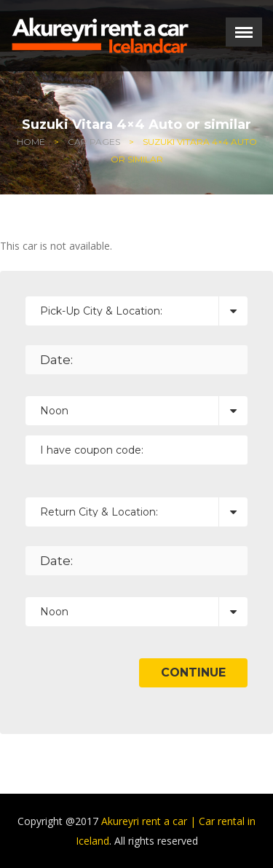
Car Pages (94, 142)
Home (31, 142)
